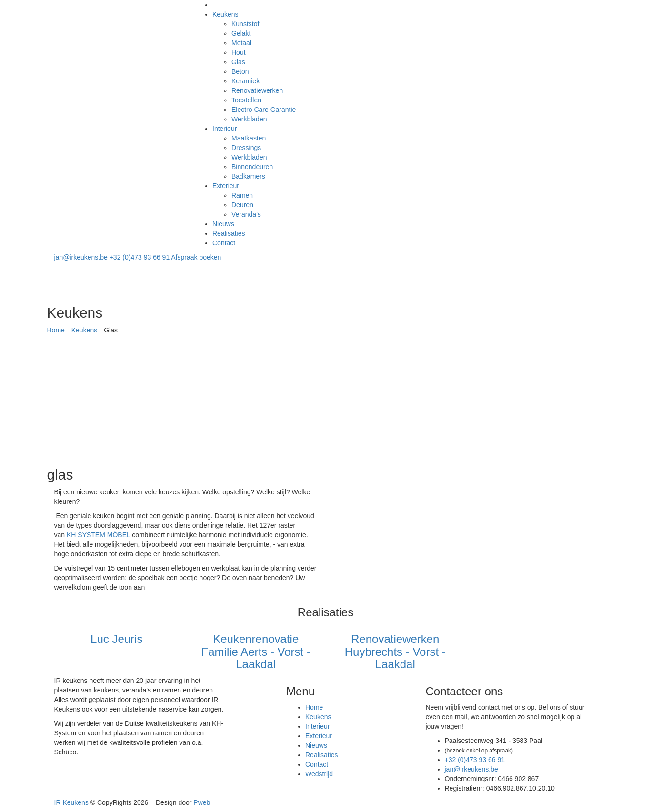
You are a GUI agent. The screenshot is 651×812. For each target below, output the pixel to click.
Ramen (242, 195)
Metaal (241, 43)
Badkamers (248, 176)
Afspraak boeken (196, 257)
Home (56, 330)
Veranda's (246, 214)
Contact (224, 243)
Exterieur (226, 186)
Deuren (242, 205)
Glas (238, 62)
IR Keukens (71, 802)
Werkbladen (249, 119)
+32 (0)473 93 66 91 (140, 257)
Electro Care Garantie (264, 110)
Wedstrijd (319, 774)
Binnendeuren (252, 167)
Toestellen (246, 100)
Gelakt (241, 33)
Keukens (225, 14)
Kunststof (245, 24)
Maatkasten (249, 138)
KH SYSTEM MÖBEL (99, 535)
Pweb (202, 802)
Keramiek (245, 81)
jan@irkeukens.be (82, 257)
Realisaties (229, 233)
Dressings (246, 148)
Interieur (225, 129)
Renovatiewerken (257, 90)
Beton (240, 71)
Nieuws (223, 224)
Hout (239, 52)
